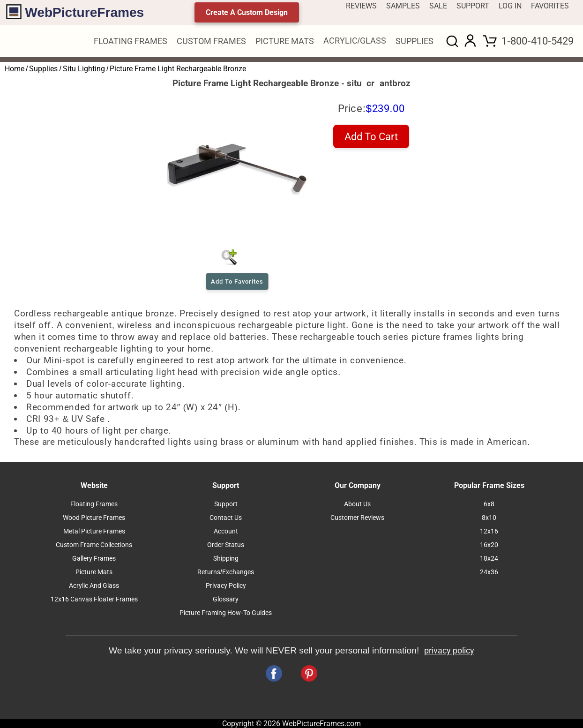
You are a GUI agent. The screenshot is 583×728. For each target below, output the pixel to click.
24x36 (489, 572)
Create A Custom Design (247, 12)
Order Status (226, 545)
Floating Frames (94, 504)
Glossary (226, 599)
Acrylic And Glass (94, 586)
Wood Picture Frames (94, 518)
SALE (438, 6)
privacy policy (449, 651)
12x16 (489, 531)
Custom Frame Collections (94, 545)
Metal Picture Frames (94, 531)
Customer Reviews (357, 518)
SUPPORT (473, 6)
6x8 (489, 504)
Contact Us (226, 518)
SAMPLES (403, 6)
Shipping (226, 559)
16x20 (489, 545)
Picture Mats (94, 572)
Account (226, 531)
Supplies (43, 69)
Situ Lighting (84, 69)
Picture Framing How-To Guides (226, 613)
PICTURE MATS (285, 41)
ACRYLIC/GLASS (355, 41)
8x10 (489, 518)
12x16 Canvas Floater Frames (94, 599)
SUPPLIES (415, 41)
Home (15, 69)
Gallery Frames (94, 559)
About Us (357, 504)
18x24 (489, 559)
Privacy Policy (226, 586)
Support (226, 504)
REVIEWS (361, 6)
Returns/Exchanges (226, 572)
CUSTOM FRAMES (211, 41)
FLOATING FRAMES (131, 41)
